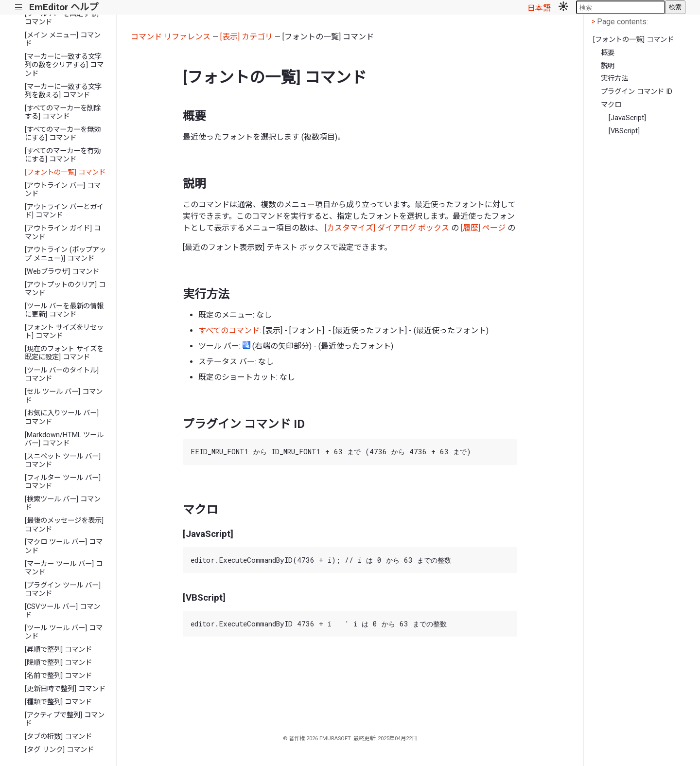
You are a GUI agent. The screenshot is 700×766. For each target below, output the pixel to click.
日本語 (539, 8)
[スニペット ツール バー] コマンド (63, 461)
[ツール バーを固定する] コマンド (62, 18)
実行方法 (614, 79)
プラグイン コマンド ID (637, 92)
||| (19, 8)
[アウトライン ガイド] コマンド (63, 232)
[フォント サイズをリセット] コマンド (64, 332)
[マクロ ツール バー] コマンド (64, 546)
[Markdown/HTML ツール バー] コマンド (64, 439)
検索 (675, 7)
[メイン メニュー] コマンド (63, 39)
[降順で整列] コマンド (58, 663)
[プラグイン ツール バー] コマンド (63, 589)
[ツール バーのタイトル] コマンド (62, 374)
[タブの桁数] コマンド (58, 737)
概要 (608, 53)
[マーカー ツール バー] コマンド (64, 568)
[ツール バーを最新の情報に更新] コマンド (64, 310)
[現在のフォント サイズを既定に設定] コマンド (64, 353)
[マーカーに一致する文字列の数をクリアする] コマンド (64, 65)
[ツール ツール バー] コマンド (64, 632)
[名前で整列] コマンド (58, 676)
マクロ (611, 105)
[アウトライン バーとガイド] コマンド (64, 211)
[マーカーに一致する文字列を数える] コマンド (63, 91)
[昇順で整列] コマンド (58, 650)
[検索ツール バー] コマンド (63, 503)
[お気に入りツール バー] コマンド (62, 417)
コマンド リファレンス (171, 37)
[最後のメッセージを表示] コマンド (64, 525)
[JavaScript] (627, 118)
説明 (608, 66)
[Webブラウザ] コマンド (62, 272)
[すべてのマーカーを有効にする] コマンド (63, 155)
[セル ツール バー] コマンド (64, 396)
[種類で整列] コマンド (58, 702)
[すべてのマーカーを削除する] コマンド (63, 112)
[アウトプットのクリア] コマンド (65, 289)
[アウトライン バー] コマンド (63, 190)
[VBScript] (624, 131)
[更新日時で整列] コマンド (65, 689)
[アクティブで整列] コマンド (65, 719)
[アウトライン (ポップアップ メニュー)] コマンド (65, 254)
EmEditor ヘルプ (64, 7)
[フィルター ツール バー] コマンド (63, 482)
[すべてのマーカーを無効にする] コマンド (63, 134)
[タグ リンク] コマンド (59, 750)
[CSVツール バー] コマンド (62, 611)
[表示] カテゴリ (246, 37)
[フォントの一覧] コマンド (65, 172)
